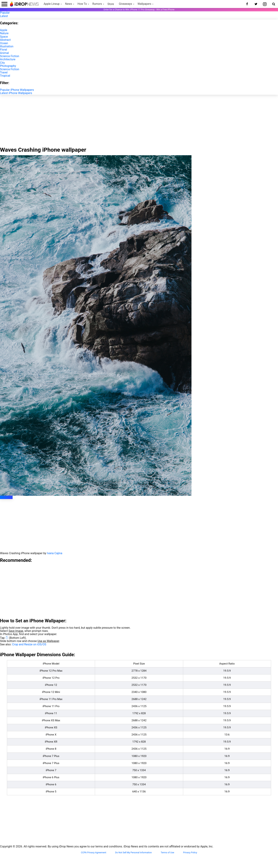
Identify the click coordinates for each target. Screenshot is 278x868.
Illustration (7, 46)
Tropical (5, 76)
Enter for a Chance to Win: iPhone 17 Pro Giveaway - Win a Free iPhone (139, 9)
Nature (4, 33)
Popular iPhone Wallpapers (17, 90)
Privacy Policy (190, 853)
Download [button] (6, 497)
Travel (4, 72)
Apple (4, 30)
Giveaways (126, 4)
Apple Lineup (52, 4)
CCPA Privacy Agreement (94, 853)
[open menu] (4, 4)
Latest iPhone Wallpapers (16, 93)
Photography (8, 66)
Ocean (4, 43)
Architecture (8, 59)
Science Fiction (10, 56)
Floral (4, 50)
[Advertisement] (139, 120)
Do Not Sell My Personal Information (133, 853)
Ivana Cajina (55, 553)
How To (82, 4)
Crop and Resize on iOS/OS (29, 644)
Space (4, 37)
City (2, 63)
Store (111, 4)
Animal (4, 53)
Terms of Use (168, 853)
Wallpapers (144, 4)
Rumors (97, 4)
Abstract (5, 40)
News (69, 4)
